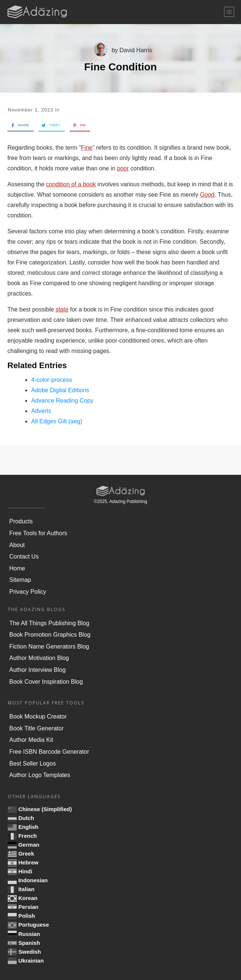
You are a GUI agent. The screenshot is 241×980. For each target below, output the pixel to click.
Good (207, 195)
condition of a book (71, 184)
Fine (87, 148)
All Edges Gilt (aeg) (57, 421)
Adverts (41, 411)
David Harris (136, 50)
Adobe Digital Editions (60, 390)
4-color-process (52, 380)
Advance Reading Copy (62, 401)
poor (123, 168)
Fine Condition (121, 67)
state (62, 309)
